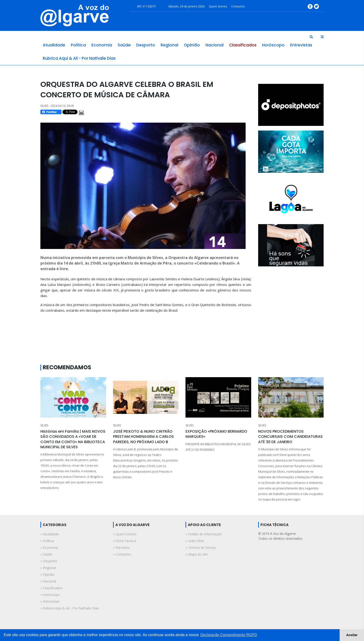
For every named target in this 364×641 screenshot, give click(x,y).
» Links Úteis (195, 541)
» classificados (51, 588)
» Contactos (122, 554)
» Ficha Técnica (125, 541)
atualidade (54, 45)
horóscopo (273, 45)
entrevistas (301, 45)
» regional (48, 568)
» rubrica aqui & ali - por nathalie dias (70, 608)
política (78, 45)
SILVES (44, 425)
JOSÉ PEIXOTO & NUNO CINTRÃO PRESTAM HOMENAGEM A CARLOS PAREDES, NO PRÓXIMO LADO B (143, 437)
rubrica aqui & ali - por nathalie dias (79, 58)
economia (102, 45)
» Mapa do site (197, 554)
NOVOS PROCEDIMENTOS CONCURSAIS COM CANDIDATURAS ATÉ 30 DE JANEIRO (290, 437)
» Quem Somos (125, 534)
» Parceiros (121, 548)
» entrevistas (50, 601)
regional (169, 45)
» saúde (46, 554)
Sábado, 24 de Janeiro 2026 (186, 6)
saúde (124, 45)
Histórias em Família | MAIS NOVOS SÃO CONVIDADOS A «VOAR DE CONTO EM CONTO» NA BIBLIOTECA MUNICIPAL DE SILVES (73, 439)
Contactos (238, 6)
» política (47, 541)
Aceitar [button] (352, 635)
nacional (214, 45)
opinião (192, 45)
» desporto (49, 561)
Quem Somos (218, 6)
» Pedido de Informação (204, 534)
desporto (146, 45)
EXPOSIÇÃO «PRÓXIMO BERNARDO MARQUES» (216, 434)
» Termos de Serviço (201, 548)
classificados (243, 45)
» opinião (47, 574)
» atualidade (50, 534)
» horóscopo (50, 595)
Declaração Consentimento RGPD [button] (229, 635)
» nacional (48, 581)
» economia (49, 548)
